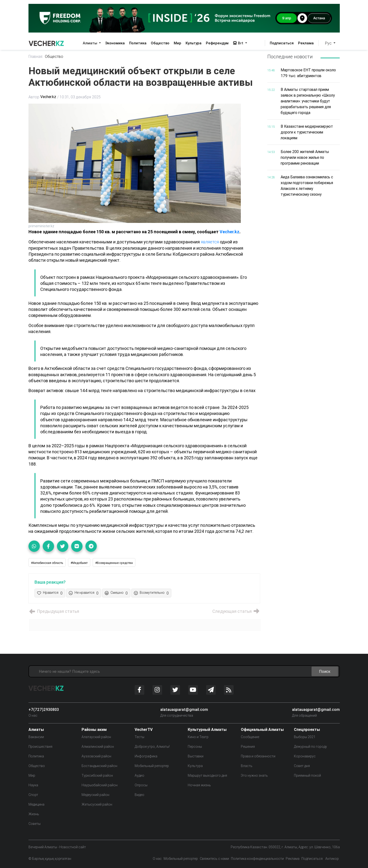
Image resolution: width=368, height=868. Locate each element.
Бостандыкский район (99, 766)
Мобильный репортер (152, 766)
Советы (35, 823)
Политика (138, 43)
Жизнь (34, 814)
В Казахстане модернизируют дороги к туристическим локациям (308, 132)
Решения (248, 746)
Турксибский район (97, 775)
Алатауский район (96, 737)
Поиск (325, 671)
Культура (194, 43)
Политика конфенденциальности (257, 858)
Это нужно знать (254, 775)
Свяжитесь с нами (214, 858)
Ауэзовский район (96, 756)
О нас (33, 715)
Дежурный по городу (310, 746)
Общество (160, 43)
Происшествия (40, 746)
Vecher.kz (48, 97)
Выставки (196, 756)
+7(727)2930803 (44, 709)
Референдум (217, 43)
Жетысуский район (97, 804)
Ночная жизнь (199, 785)
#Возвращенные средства (114, 563)
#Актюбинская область (47, 563)
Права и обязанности (258, 756)
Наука (33, 785)
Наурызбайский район (100, 785)
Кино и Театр (198, 737)
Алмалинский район (98, 746)
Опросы (141, 785)
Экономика (115, 43)
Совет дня (302, 766)
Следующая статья (236, 611)
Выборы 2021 (305, 737)
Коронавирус (305, 756)
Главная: (36, 57)
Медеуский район (95, 795)
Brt (239, 43)
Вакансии (36, 737)
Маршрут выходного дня (207, 775)
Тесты (139, 737)
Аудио (139, 775)
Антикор (332, 858)
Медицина (36, 804)
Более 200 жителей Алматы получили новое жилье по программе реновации (306, 157)
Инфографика (146, 756)
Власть (247, 766)
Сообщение (250, 737)
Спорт (33, 795)
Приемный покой (307, 775)
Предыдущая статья (54, 611)
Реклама (306, 43)
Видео (139, 795)
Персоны (195, 746)
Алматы (90, 43)
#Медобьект (79, 563)
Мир (177, 43)
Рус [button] (329, 43)
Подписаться (282, 43)
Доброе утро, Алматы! (152, 746)
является (210, 242)
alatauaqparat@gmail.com (184, 709)
